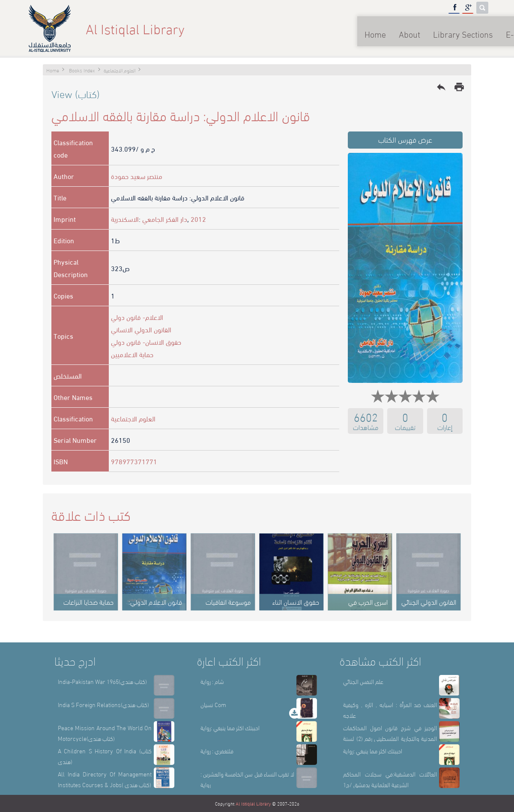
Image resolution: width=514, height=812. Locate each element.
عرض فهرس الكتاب (405, 139)
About (323, 28)
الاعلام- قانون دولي (137, 317)
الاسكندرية (125, 219)
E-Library (437, 28)
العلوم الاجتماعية (133, 418)
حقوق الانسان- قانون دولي (146, 342)
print (459, 87)
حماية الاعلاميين (132, 354)
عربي (474, 28)
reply (441, 87)
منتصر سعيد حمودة (137, 176)
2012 (198, 219)
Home (289, 28)
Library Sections (377, 28)
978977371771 (134, 461)
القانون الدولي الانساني (141, 329)
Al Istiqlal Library (253, 803)
